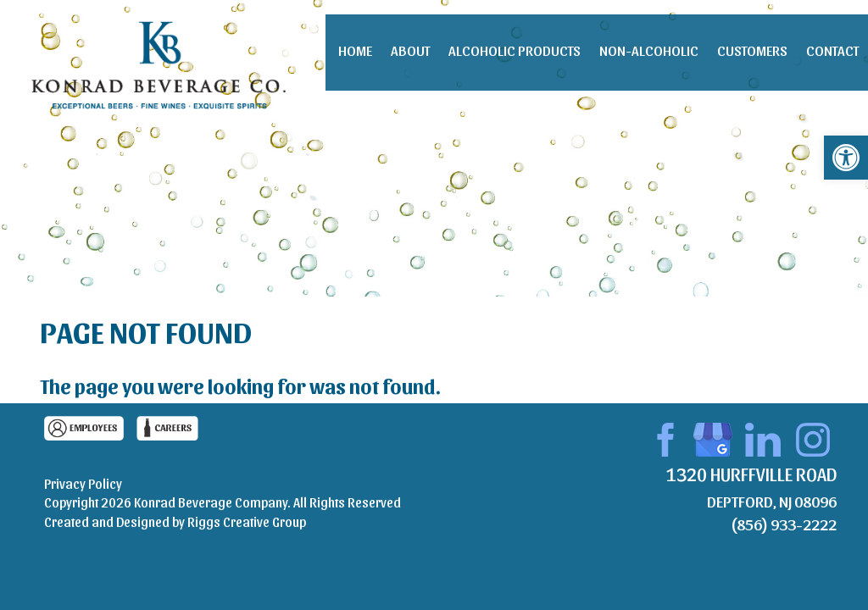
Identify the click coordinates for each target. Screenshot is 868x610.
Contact (832, 50)
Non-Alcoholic (649, 50)
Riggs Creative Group (247, 521)
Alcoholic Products (515, 50)
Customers (752, 50)
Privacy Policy (83, 483)
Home (355, 50)
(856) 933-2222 (784, 524)
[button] (846, 158)
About (410, 50)
